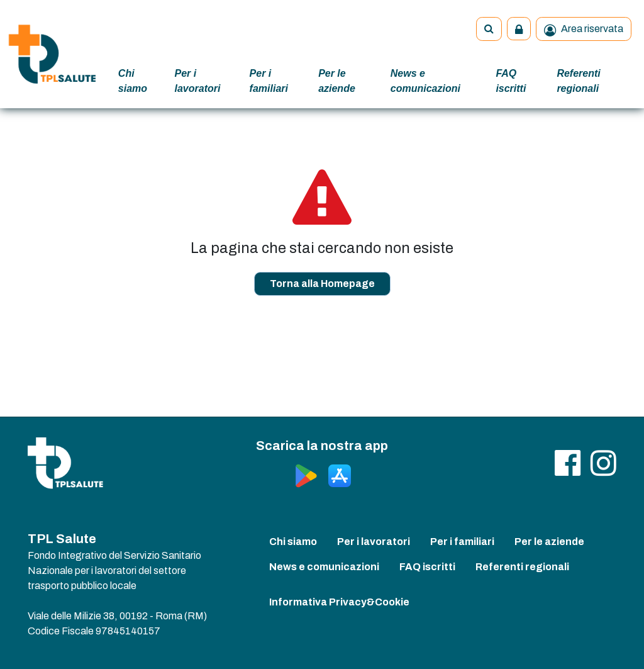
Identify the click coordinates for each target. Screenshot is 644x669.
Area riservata (584, 30)
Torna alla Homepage (322, 284)
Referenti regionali (578, 81)
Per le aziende (337, 81)
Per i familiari (269, 81)
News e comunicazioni (425, 81)
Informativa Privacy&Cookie (339, 602)
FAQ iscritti (511, 81)
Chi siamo (133, 81)
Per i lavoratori (198, 81)
